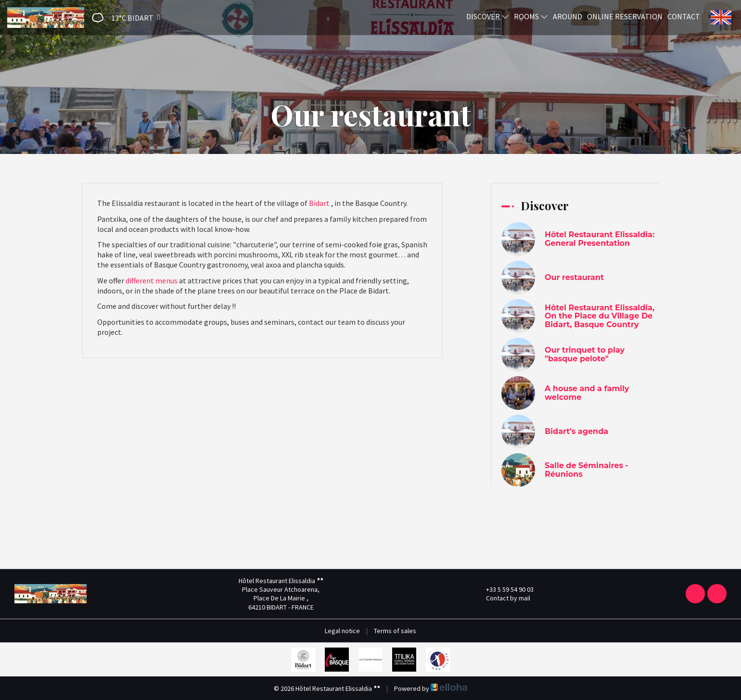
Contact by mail (503, 598)
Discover (488, 16)
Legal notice (342, 631)
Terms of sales (395, 631)
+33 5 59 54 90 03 (504, 589)
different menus (152, 280)
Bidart (319, 203)
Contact (684, 16)
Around (568, 16)
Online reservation (625, 16)
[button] (123, 18)
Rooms (531, 16)
